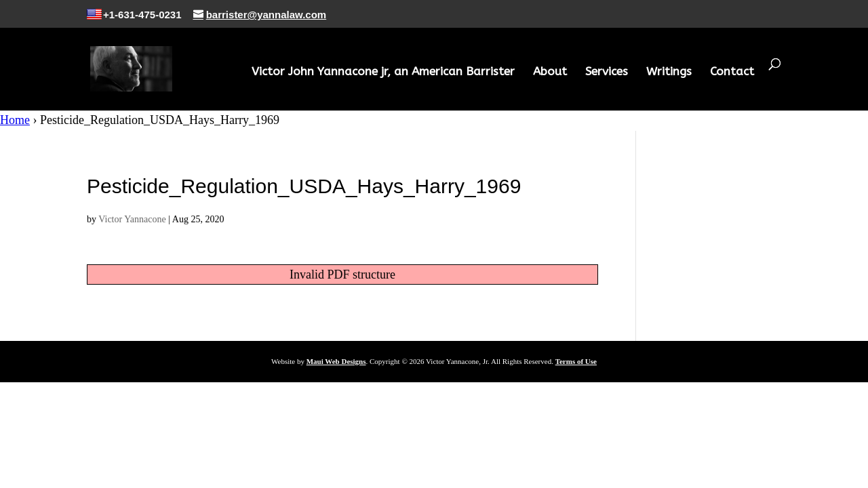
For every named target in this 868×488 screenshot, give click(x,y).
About (550, 72)
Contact (732, 72)
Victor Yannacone (132, 219)
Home (15, 120)
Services (607, 72)
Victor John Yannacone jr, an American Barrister (383, 72)
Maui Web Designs (336, 361)
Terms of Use (576, 361)
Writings (669, 72)
